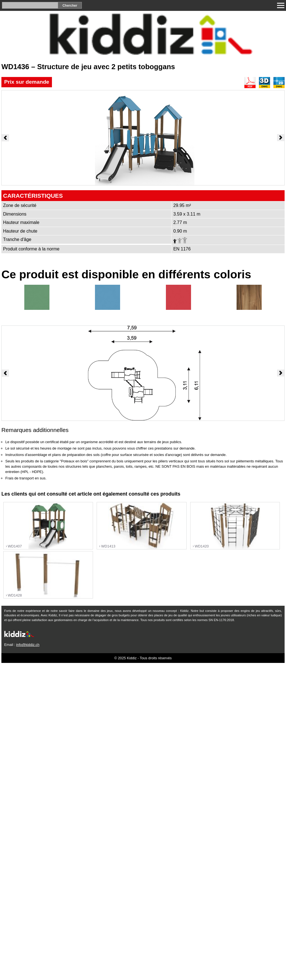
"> (48, 526)
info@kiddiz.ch (28, 645)
